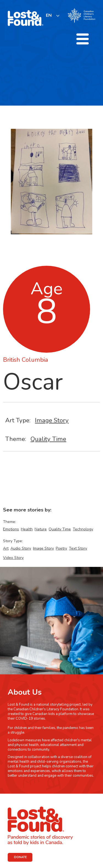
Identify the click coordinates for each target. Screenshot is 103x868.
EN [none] (49, 15)
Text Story (78, 548)
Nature (41, 529)
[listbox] (53, 15)
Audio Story (21, 548)
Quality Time (48, 439)
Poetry (61, 548)
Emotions (11, 529)
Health (27, 529)
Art (6, 548)
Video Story (13, 558)
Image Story (52, 420)
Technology (83, 529)
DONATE (20, 857)
